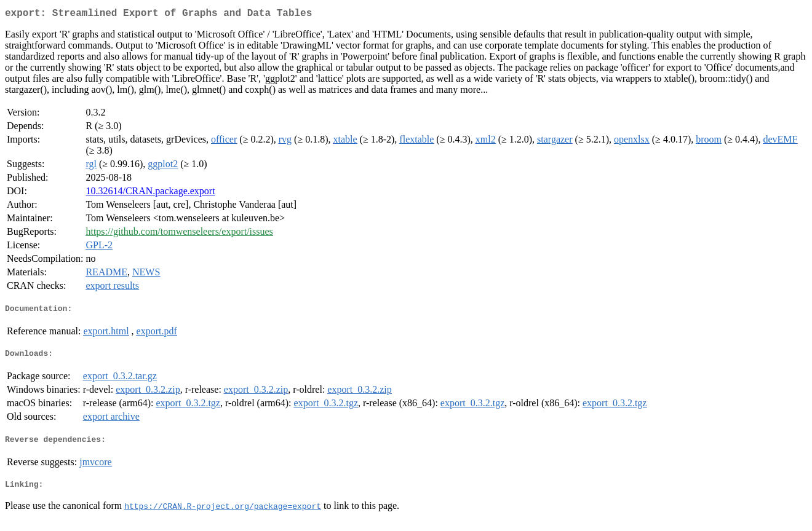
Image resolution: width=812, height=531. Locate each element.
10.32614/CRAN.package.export (150, 193)
